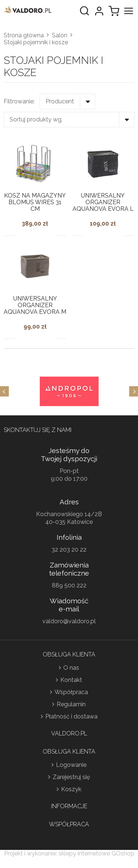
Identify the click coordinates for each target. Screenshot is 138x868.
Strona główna (24, 35)
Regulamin (71, 704)
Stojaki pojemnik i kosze (36, 42)
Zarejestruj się (71, 777)
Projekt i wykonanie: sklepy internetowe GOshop (69, 853)
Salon (60, 35)
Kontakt (71, 680)
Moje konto (99, 11)
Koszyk (71, 789)
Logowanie (71, 765)
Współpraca (71, 692)
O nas (71, 668)
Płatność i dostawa (71, 716)
